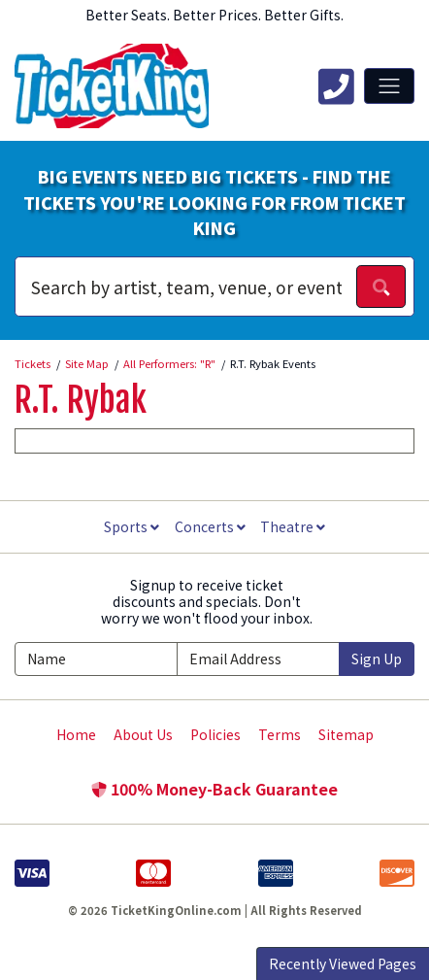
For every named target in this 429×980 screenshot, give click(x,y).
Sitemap (346, 734)
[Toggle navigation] (389, 85)
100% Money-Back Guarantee (214, 789)
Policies (215, 734)
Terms (280, 734)
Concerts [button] (210, 526)
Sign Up (377, 659)
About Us (143, 734)
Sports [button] (132, 526)
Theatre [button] (293, 526)
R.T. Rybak (81, 400)
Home (76, 734)
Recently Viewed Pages (343, 963)
